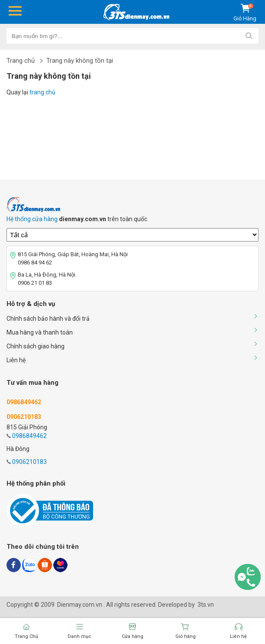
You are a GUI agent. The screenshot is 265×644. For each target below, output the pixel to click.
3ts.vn (206, 605)
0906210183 (29, 462)
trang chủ (42, 92)
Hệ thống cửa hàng (32, 219)
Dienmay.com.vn (80, 605)
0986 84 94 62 (35, 262)
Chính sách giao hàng (36, 346)
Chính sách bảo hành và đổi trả (48, 319)
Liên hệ (16, 360)
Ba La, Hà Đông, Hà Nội (47, 275)
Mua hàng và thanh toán (40, 332)
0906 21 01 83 (35, 283)
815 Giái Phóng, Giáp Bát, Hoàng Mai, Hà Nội (73, 254)
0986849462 (29, 436)
